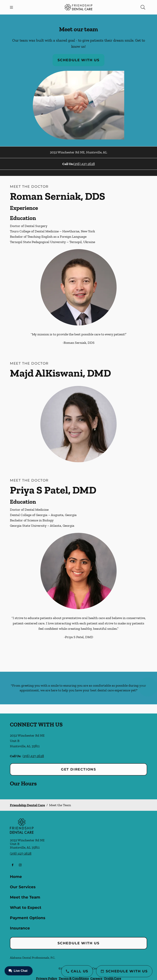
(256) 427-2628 (84, 164)
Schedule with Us (78, 60)
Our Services (23, 887)
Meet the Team (25, 897)
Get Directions (78, 769)
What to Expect (26, 908)
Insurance (20, 928)
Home (16, 877)
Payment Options (28, 918)
